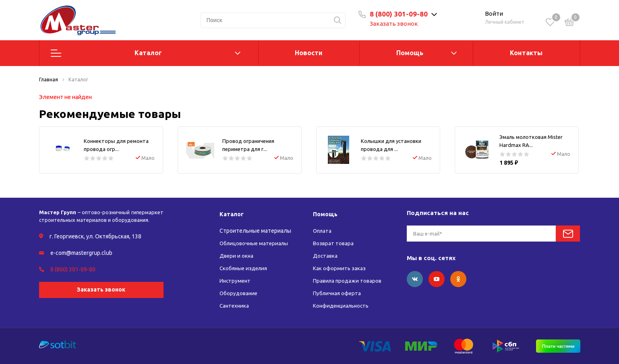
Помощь (410, 53)
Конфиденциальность (343, 306)
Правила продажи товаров (349, 281)
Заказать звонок (398, 24)
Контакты (526, 53)
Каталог (148, 53)
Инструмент (236, 281)
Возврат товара (334, 243)
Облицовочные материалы (256, 243)
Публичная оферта (338, 293)
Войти (494, 13)
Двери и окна (237, 256)
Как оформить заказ (340, 268)
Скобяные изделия (245, 268)
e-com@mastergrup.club (81, 253)
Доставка (326, 256)
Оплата (323, 231)
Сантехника (235, 306)
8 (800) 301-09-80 (403, 14)
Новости (309, 53)
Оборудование (239, 293)
